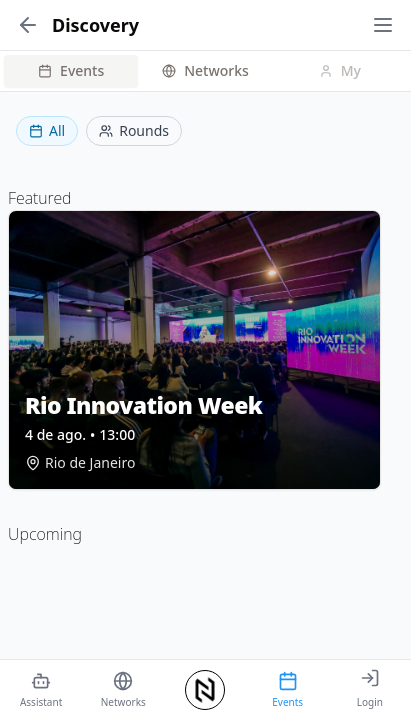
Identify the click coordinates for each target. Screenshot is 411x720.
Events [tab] (71, 70)
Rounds (134, 130)
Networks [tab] (205, 70)
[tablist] (205, 71)
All (47, 130)
